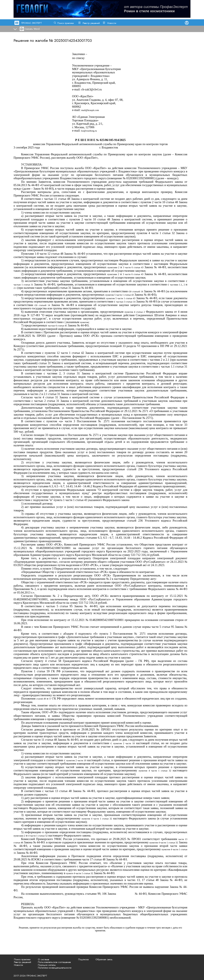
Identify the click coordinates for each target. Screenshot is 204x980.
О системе (44, 959)
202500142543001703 (73, 40)
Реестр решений (91, 23)
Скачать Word (32, 29)
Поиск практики (66, 23)
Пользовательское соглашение (54, 962)
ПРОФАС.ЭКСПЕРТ (32, 23)
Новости (112, 23)
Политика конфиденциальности (55, 968)
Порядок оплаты (47, 965)
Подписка (83, 959)
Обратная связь (104, 959)
